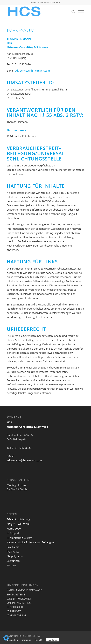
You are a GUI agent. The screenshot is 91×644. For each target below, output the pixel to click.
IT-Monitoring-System (20, 538)
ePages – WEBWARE (19, 524)
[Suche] (71, 12)
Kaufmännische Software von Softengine (31, 542)
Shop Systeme (15, 556)
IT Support (13, 533)
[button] (6, 638)
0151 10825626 (54, 2)
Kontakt (11, 565)
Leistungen (13, 561)
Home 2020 (14, 528)
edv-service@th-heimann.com (32, 71)
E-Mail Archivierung (18, 519)
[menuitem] (71, 12)
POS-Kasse (13, 551)
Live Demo (13, 547)
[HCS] (38, 12)
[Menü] (79, 12)
